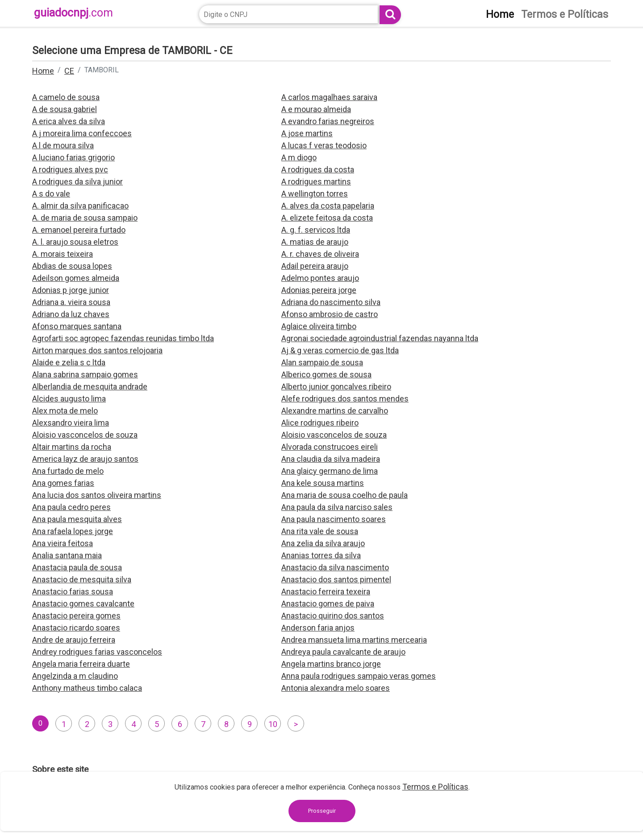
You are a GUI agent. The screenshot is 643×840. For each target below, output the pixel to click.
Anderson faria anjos (318, 628)
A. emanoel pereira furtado (79, 230)
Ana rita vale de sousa (320, 531)
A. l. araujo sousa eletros (75, 242)
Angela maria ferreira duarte (81, 664)
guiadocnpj (73, 13)
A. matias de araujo (315, 242)
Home (43, 71)
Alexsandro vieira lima (71, 423)
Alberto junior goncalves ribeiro (336, 387)
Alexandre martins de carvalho (335, 411)
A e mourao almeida (316, 109)
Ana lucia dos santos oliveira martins (97, 495)
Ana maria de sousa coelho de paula (344, 495)
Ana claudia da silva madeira (331, 459)
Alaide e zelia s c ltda (69, 362)
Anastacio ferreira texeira (326, 591)
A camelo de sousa (66, 97)
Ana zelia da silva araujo (323, 543)
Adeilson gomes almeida (76, 278)
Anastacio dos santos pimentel (336, 579)
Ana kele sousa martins (323, 483)
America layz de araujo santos (85, 459)
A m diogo (299, 157)
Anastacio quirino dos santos (333, 616)
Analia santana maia (67, 555)
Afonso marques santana (77, 326)
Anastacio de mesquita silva (82, 579)
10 (273, 724)
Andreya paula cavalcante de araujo (343, 652)
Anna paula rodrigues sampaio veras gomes (359, 676)
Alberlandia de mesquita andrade (90, 387)
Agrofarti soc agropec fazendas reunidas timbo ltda (123, 338)
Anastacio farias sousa (73, 591)
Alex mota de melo (65, 411)
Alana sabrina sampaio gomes (85, 374)
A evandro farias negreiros (328, 121)
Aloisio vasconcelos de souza (85, 435)
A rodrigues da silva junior (77, 182)
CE (69, 71)
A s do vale (51, 194)
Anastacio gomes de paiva (328, 604)
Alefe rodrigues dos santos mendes (345, 399)
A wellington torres (315, 194)
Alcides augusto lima (69, 399)
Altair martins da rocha (72, 447)
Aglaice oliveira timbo (319, 326)
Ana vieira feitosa (63, 543)
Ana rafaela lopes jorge (73, 531)
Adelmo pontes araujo (320, 278)
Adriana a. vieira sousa (71, 302)
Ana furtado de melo (68, 471)
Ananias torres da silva (321, 555)
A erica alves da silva (69, 121)
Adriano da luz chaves (71, 314)
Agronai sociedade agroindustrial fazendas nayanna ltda (380, 338)
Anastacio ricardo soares (76, 628)
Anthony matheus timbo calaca (87, 688)
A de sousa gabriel (65, 109)
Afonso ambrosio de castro (330, 314)
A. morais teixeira (63, 254)
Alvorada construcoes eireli (330, 447)
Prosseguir (322, 811)
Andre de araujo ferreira (74, 640)
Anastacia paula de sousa (77, 567)
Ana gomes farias (63, 483)
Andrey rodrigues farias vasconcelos (97, 652)
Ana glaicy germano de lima (330, 471)
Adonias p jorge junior (71, 290)
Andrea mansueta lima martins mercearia (354, 640)
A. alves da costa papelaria (328, 206)
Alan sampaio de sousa (322, 362)
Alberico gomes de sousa (326, 374)
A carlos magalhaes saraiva (329, 97)
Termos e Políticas (435, 787)
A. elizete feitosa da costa (327, 218)
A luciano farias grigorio (73, 157)
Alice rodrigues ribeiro (320, 423)
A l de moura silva (63, 145)
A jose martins (307, 133)
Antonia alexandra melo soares (336, 688)
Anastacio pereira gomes (76, 616)
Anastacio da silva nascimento (335, 567)
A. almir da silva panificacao (80, 206)
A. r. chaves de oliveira (320, 254)
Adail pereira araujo (315, 266)
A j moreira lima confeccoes (82, 133)
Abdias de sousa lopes (72, 266)
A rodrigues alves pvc (70, 169)
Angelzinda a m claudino (75, 676)
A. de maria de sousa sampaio (85, 218)
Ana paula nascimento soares (334, 519)
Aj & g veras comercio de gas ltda (340, 350)
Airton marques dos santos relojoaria (97, 350)
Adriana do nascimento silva (331, 302)
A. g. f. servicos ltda (316, 230)
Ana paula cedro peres (71, 507)
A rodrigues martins (316, 182)
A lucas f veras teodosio (324, 145)
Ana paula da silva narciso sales (337, 507)
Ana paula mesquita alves (77, 519)
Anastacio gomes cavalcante (83, 604)
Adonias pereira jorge (319, 290)
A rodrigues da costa (318, 169)
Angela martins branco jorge (331, 664)
